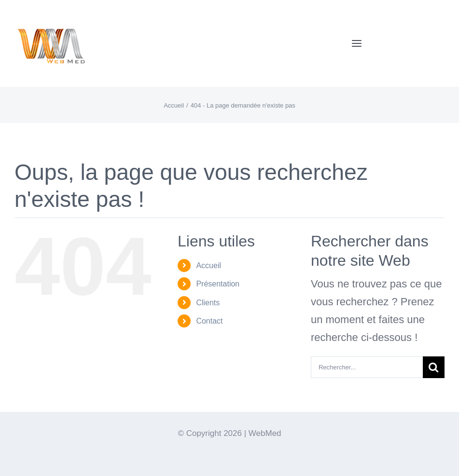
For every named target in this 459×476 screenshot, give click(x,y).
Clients (208, 303)
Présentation (218, 284)
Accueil (209, 265)
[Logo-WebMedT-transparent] (51, 12)
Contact (209, 321)
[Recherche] (434, 367)
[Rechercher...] (367, 367)
